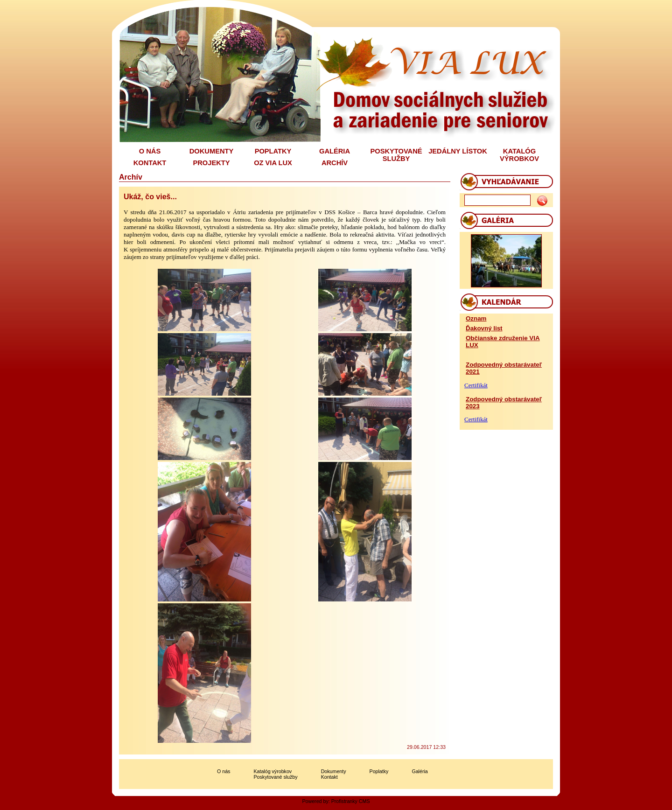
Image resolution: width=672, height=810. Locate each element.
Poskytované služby (275, 777)
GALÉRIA (335, 151)
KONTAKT (150, 163)
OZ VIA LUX (273, 163)
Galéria (420, 771)
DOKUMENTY (211, 151)
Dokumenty (334, 771)
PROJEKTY (212, 163)
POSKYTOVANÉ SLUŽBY (396, 155)
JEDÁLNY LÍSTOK (458, 151)
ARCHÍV (335, 163)
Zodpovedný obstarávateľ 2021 (504, 368)
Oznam (476, 318)
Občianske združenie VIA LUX (503, 342)
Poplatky (379, 771)
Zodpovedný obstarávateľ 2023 (504, 403)
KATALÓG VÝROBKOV (519, 155)
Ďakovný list (484, 328)
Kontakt (329, 777)
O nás (224, 771)
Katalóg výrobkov (273, 771)
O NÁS (150, 151)
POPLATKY (273, 151)
